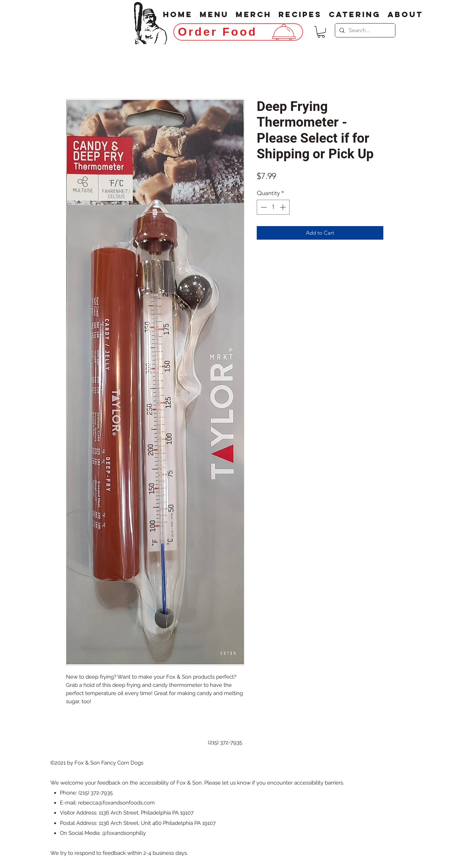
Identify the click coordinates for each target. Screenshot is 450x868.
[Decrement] (263, 207)
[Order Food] (238, 32)
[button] (321, 32)
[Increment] (283, 207)
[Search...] (364, 30)
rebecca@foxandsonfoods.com (116, 803)
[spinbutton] (273, 207)
